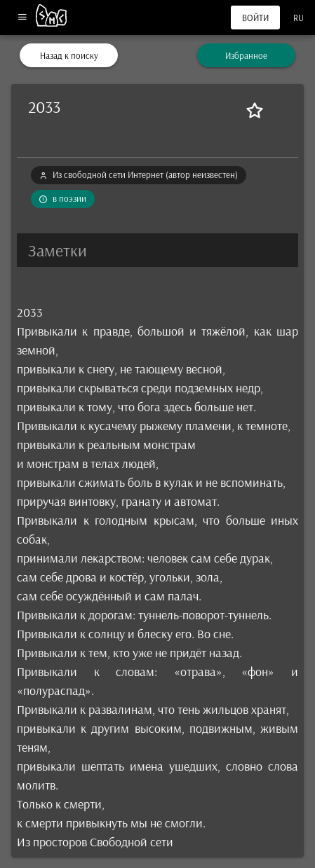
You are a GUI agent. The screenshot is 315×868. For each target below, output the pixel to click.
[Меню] (22, 18)
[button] (157, 250)
